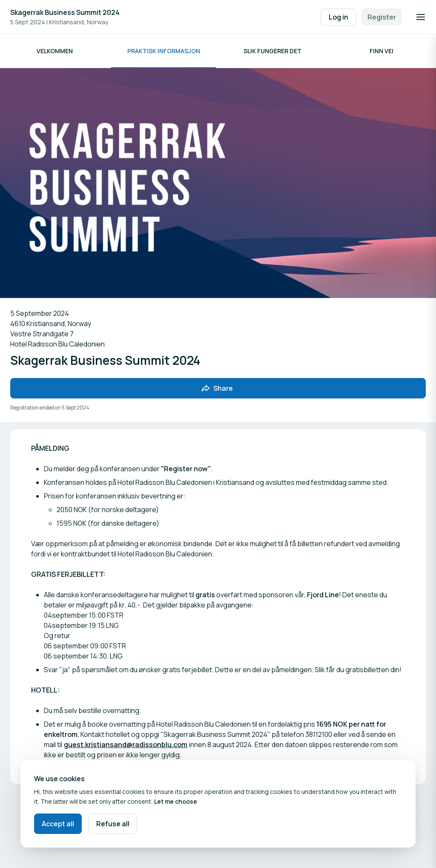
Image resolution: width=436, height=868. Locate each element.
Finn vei (381, 51)
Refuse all (113, 824)
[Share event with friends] (218, 388)
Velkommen (55, 51)
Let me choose (176, 801)
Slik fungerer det (272, 51)
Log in (338, 17)
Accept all (58, 824)
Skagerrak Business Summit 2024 (65, 12)
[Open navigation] (421, 17)
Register (382, 17)
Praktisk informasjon (164, 51)
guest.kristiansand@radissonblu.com (126, 745)
